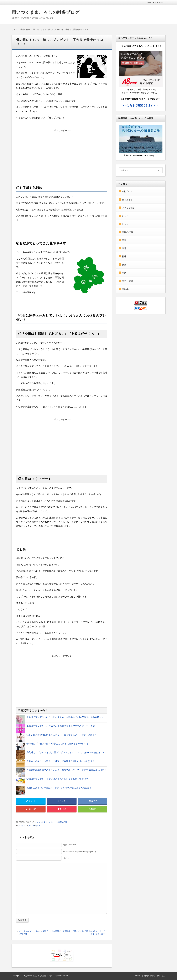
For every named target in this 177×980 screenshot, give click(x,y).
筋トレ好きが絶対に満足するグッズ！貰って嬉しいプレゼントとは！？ (62, 735)
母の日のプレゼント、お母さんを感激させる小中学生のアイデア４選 (61, 726)
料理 (124, 256)
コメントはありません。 (45, 822)
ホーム (149, 3)
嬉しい (31, 826)
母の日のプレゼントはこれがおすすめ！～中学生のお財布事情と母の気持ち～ (65, 717)
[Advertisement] (62, 153)
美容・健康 (127, 281)
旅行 (124, 265)
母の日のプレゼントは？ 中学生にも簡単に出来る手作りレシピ (58, 744)
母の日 (38, 826)
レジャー (126, 224)
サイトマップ (160, 3)
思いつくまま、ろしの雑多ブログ (46, 12)
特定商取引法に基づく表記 (155, 976)
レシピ (125, 216)
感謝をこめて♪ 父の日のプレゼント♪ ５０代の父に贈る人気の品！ (59, 788)
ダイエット (127, 200)
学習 (124, 240)
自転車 (125, 289)
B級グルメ (127, 191)
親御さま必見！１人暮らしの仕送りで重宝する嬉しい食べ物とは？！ (61, 761)
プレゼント (22, 826)
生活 (124, 273)
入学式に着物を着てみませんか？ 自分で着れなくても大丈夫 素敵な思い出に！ (66, 770)
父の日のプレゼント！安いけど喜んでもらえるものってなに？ (57, 779)
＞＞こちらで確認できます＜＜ (140, 105)
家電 (124, 248)
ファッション (129, 208)
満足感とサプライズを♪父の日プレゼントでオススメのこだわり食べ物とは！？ (66, 752)
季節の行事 (63, 822)
